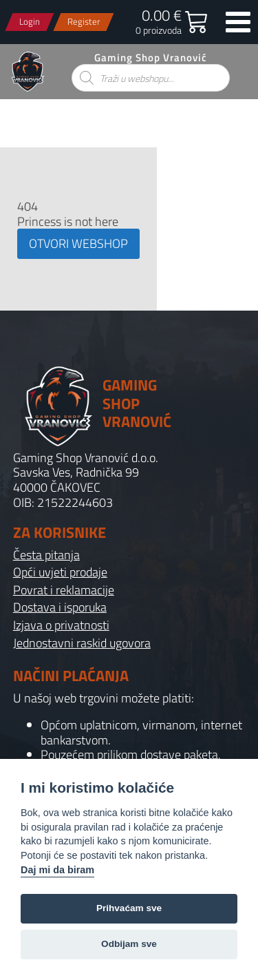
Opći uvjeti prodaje (60, 572)
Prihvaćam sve (129, 908)
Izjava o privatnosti (61, 625)
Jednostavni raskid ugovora (82, 643)
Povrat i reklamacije (64, 590)
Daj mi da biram (57, 870)
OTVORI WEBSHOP (78, 243)
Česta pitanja (46, 555)
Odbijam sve (129, 944)
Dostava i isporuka (60, 607)
